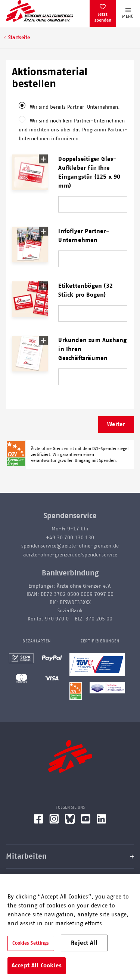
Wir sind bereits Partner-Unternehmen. (75, 107)
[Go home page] (40, 11)
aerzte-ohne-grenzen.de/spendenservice (70, 555)
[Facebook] (38, 822)
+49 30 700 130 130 (70, 538)
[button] (30, 172)
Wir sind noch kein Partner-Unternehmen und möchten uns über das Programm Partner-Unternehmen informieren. (73, 130)
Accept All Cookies (37, 965)
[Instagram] (54, 822)
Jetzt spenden (103, 17)
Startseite (19, 38)
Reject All (84, 943)
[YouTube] (86, 822)
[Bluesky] (70, 822)
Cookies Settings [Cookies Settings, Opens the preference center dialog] (31, 943)
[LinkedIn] (102, 822)
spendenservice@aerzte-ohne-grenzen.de (70, 546)
